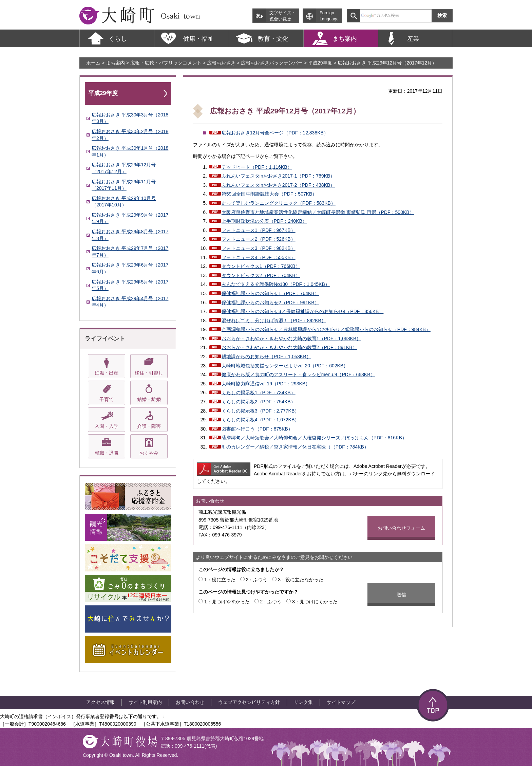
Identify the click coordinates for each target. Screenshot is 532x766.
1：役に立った (220, 580)
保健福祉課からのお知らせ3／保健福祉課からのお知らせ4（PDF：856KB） (303, 311)
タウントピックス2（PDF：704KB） (261, 275)
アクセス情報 (100, 702)
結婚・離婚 (149, 399)
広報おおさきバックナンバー (272, 63)
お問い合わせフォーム (401, 528)
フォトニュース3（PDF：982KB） (259, 248)
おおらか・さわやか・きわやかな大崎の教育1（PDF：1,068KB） (291, 339)
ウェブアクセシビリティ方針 (249, 702)
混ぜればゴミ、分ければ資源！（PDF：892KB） (274, 321)
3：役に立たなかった (301, 580)
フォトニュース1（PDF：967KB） (259, 230)
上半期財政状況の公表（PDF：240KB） (264, 221)
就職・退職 (107, 453)
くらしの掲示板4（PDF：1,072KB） (261, 420)
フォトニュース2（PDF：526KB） (259, 239)
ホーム (93, 63)
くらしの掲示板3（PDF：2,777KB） (261, 411)
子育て (107, 399)
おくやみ (149, 453)
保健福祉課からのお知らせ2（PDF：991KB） (270, 303)
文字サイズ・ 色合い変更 (283, 16)
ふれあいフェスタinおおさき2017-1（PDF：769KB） (278, 176)
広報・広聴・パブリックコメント (166, 63)
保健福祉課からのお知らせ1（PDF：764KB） (270, 293)
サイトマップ (341, 702)
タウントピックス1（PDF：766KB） (261, 266)
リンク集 (303, 702)
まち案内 (115, 63)
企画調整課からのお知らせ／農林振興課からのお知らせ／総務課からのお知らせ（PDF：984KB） (326, 329)
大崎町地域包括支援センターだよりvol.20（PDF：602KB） (285, 366)
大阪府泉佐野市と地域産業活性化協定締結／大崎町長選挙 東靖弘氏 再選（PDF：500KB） (318, 212)
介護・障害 (149, 426)
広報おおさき (221, 63)
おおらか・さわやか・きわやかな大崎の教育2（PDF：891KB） (289, 347)
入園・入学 (107, 426)
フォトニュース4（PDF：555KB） (259, 257)
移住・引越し (149, 373)
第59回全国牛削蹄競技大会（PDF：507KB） (269, 194)
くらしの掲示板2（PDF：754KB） (259, 402)
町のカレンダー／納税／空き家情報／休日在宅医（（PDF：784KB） (295, 447)
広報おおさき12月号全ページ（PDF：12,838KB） (275, 133)
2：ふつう (257, 580)
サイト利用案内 (145, 702)
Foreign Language (329, 16)
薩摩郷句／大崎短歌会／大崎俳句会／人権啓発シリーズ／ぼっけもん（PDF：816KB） (314, 438)
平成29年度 (320, 63)
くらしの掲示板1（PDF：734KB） (259, 393)
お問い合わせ (190, 702)
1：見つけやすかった (227, 602)
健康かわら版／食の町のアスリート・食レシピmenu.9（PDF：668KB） (298, 375)
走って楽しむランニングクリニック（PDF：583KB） (279, 203)
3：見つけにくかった (315, 602)
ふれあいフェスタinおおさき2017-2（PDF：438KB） (278, 185)
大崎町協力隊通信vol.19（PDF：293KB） (266, 384)
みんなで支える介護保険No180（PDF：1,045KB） (276, 284)
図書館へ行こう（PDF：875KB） (257, 429)
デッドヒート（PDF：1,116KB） (257, 167)
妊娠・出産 (107, 373)
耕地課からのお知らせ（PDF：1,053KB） (266, 357)
